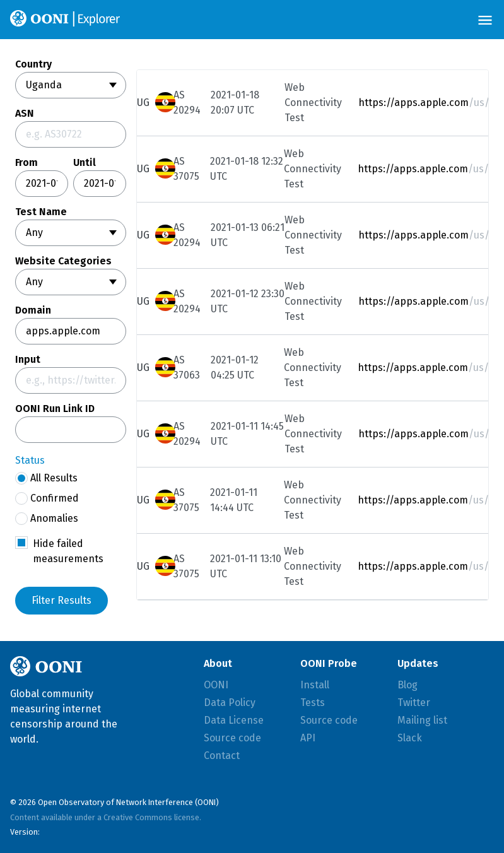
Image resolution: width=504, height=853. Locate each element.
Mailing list (422, 720)
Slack (410, 738)
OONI (216, 685)
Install (315, 685)
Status (30, 460)
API (308, 738)
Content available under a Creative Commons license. (106, 817)
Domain (33, 310)
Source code (232, 738)
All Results (46, 478)
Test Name (41, 212)
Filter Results (62, 600)
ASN (25, 114)
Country (33, 64)
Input (28, 360)
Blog (407, 685)
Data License (234, 720)
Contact (222, 756)
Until (85, 163)
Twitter (414, 703)
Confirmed (47, 498)
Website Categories (63, 261)
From (26, 163)
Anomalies (47, 519)
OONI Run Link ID (55, 409)
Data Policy (230, 703)
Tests (313, 703)
